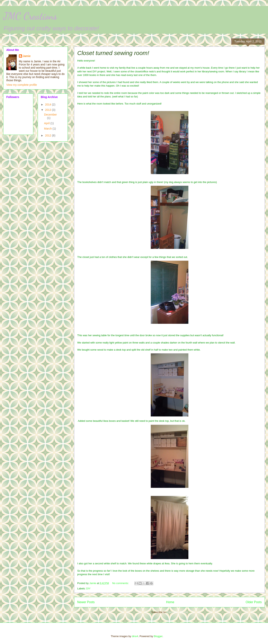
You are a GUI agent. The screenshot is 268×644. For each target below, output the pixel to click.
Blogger (158, 636)
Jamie (27, 56)
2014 (49, 105)
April (47, 123)
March (48, 129)
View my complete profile (22, 85)
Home (170, 602)
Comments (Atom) (177, 612)
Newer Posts (86, 602)
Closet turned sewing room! (113, 53)
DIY (88, 588)
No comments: (121, 583)
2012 (49, 135)
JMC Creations (30, 16)
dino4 (135, 636)
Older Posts (254, 602)
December (51, 115)
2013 (49, 110)
